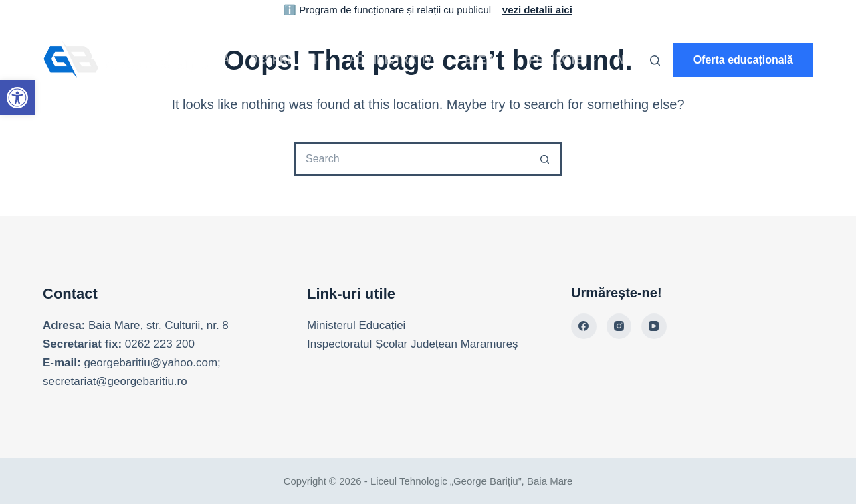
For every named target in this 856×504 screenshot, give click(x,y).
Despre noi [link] (292, 60)
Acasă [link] (211, 60)
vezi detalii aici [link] (537, 10)
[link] (17, 98)
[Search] (655, 60)
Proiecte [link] (565, 60)
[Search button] (545, 159)
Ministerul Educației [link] (356, 325)
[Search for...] (411, 159)
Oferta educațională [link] (743, 60)
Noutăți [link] (640, 60)
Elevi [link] (489, 60)
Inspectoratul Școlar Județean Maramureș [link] (413, 344)
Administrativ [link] (400, 60)
